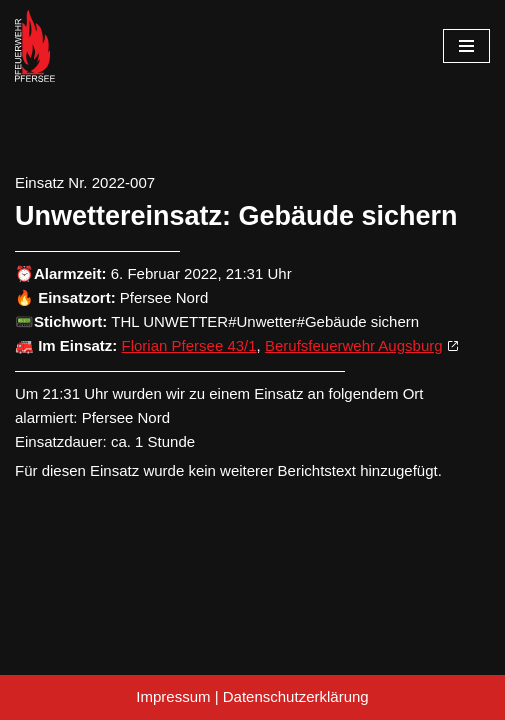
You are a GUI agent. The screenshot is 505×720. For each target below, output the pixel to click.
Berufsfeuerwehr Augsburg (354, 345)
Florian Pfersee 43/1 (189, 345)
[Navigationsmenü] (466, 46)
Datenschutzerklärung (296, 696)
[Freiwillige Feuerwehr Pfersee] (35, 46)
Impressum (173, 696)
